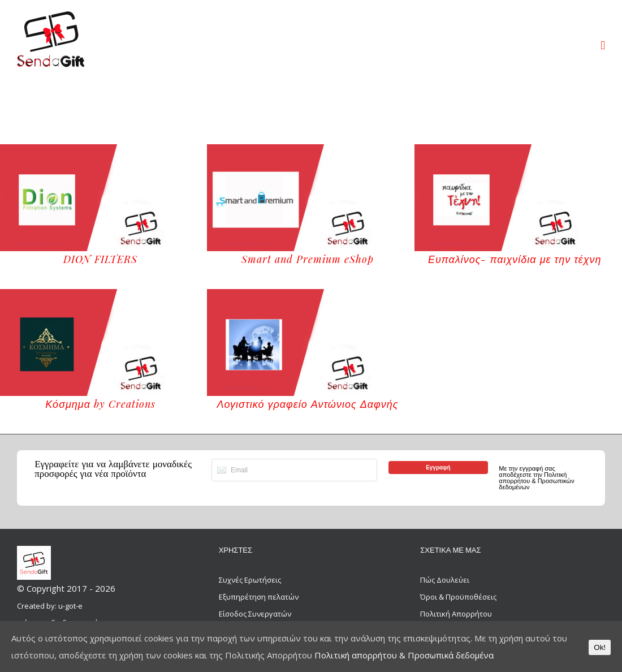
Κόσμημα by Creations (100, 404)
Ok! (600, 647)
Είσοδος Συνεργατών (255, 614)
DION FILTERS (100, 259)
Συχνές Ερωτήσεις (250, 580)
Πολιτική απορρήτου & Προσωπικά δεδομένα (404, 655)
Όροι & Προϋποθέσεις (458, 597)
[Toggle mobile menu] (603, 46)
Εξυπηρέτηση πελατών (259, 597)
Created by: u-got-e (50, 606)
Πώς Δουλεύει (445, 580)
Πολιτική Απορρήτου (456, 614)
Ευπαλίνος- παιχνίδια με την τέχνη (515, 259)
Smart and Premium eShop (308, 259)
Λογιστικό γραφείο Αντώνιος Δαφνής (307, 404)
